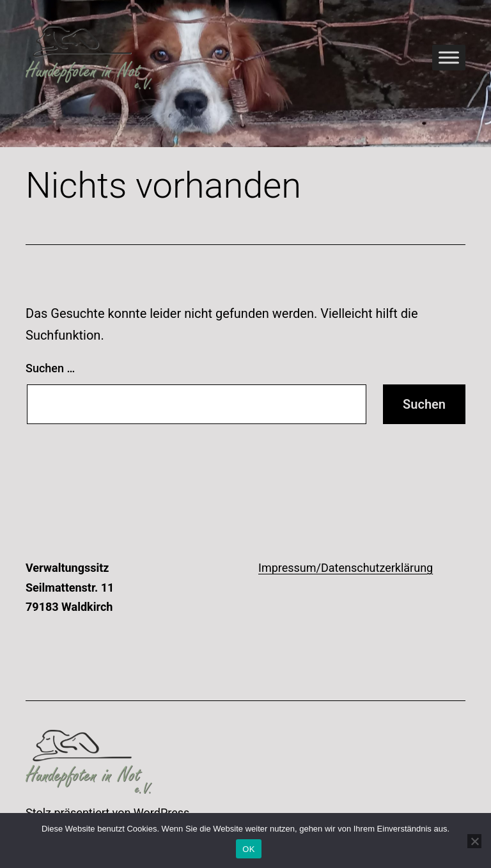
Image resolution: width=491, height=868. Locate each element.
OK (248, 849)
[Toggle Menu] (449, 57)
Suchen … (50, 368)
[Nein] (474, 841)
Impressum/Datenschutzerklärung (346, 568)
